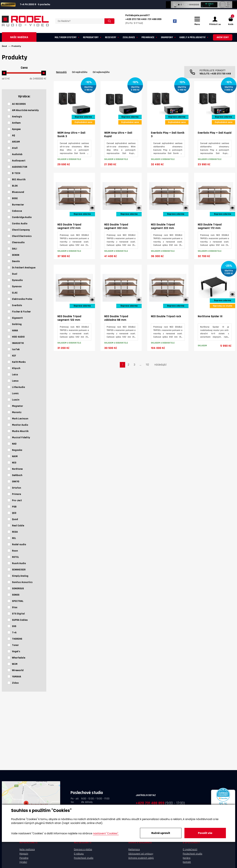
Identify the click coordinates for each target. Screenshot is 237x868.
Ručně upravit (161, 833)
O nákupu (79, 854)
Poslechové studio (84, 858)
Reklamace (134, 849)
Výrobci (23, 862)
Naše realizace (27, 849)
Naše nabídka (19, 37)
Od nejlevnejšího (101, 72)
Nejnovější (61, 72)
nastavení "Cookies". (106, 833)
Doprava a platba (83, 849)
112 (147, 365)
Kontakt (187, 862)
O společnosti (190, 849)
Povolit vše (205, 833)
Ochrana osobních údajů (141, 858)
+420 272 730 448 (221, 74)
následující (160, 365)
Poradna (24, 858)
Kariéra (187, 858)
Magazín (24, 854)
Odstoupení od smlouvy (141, 854)
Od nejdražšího (80, 72)
